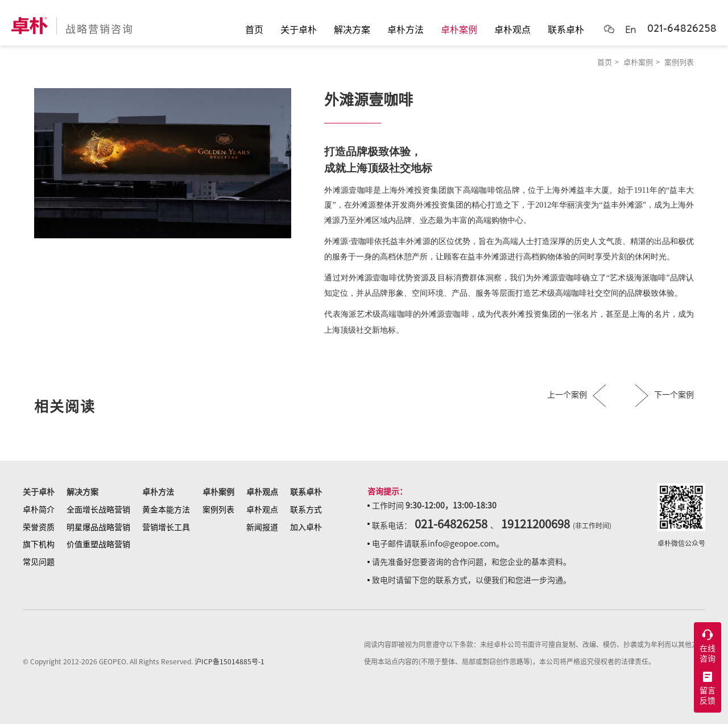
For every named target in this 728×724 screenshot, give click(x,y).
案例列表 (679, 62)
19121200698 (535, 524)
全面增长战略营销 (98, 510)
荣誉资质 (39, 527)
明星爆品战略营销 (98, 527)
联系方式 (306, 510)
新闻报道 (262, 527)
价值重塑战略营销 (98, 544)
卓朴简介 (39, 510)
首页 (605, 62)
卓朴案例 (638, 62)
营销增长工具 (166, 527)
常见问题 (39, 562)
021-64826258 (682, 28)
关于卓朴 (39, 492)
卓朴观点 (262, 492)
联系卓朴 (306, 492)
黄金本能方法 (166, 510)
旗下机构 (39, 544)
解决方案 (82, 492)
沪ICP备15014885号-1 (229, 661)
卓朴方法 (158, 492)
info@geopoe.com (462, 544)
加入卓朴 (306, 527)
